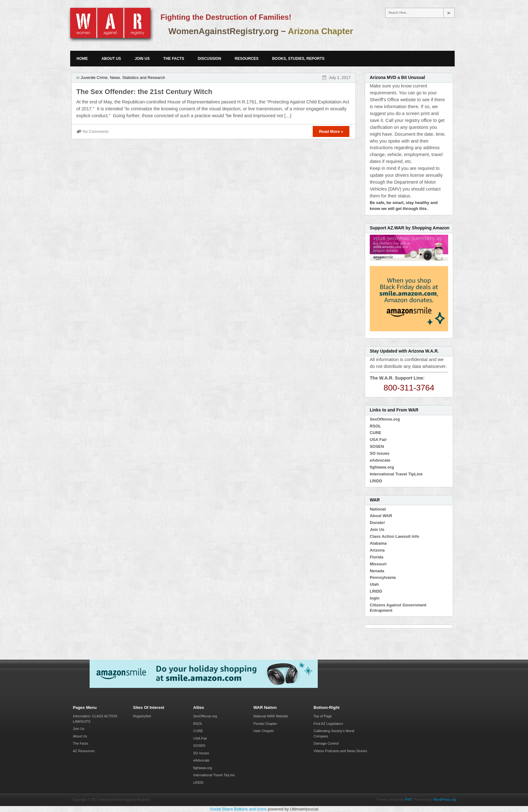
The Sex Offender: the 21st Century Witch (144, 92)
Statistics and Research (144, 78)
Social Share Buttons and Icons (238, 809)
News (115, 78)
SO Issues (380, 453)
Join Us (142, 59)
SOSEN (377, 446)
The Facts (174, 59)
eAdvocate (380, 460)
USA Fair (378, 440)
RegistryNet (142, 716)
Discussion (209, 59)
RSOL (375, 426)
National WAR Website (271, 716)
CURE (376, 433)
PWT (408, 799)
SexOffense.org (385, 419)
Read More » (331, 131)
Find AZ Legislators (328, 724)
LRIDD (376, 481)
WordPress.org (445, 799)
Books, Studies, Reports (298, 59)
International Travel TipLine (396, 474)
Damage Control (326, 743)
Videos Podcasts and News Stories (340, 751)
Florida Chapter (265, 724)
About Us (111, 59)
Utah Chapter (264, 731)
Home (82, 59)
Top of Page (323, 716)
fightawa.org (382, 467)
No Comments (96, 131)
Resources (247, 59)
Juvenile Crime (94, 78)
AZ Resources (84, 751)
